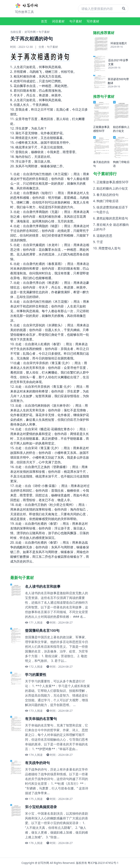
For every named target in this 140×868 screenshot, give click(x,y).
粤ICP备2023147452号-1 (103, 863)
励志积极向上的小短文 (112, 188)
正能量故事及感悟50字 (112, 182)
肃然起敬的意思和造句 (112, 218)
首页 (44, 21)
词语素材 (58, 21)
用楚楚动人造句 (109, 248)
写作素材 (93, 21)
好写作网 (30, 32)
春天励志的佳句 (108, 195)
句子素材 (76, 21)
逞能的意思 (104, 236)
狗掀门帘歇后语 (108, 201)
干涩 (100, 242)
